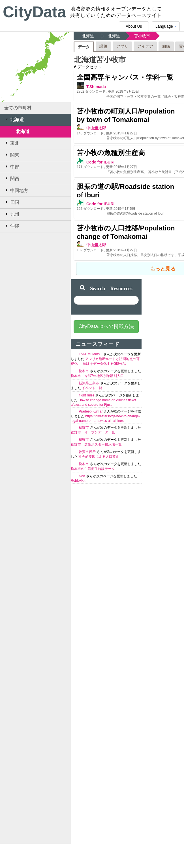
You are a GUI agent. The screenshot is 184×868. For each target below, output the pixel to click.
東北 (12, 143)
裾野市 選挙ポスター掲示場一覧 (96, 444)
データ (84, 47)
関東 (12, 155)
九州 (12, 214)
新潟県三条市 (89, 383)
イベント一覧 (92, 388)
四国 (12, 202)
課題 (103, 46)
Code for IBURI (100, 162)
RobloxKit (78, 481)
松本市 (84, 371)
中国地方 (16, 190)
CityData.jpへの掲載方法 (106, 326)
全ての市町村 (18, 108)
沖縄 (12, 226)
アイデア (145, 46)
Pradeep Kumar (91, 411)
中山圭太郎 (96, 128)
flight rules (87, 395)
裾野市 (84, 428)
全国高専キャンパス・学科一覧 (125, 77)
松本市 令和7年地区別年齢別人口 (97, 376)
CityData (34, 12)
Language (166, 28)
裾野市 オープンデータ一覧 (93, 432)
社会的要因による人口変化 (99, 457)
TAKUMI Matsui (91, 354)
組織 (166, 46)
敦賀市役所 (88, 452)
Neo (82, 476)
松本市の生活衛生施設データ (93, 469)
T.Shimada (96, 87)
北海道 (14, 119)
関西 (12, 178)
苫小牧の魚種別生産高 (111, 153)
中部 (12, 167)
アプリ (122, 46)
